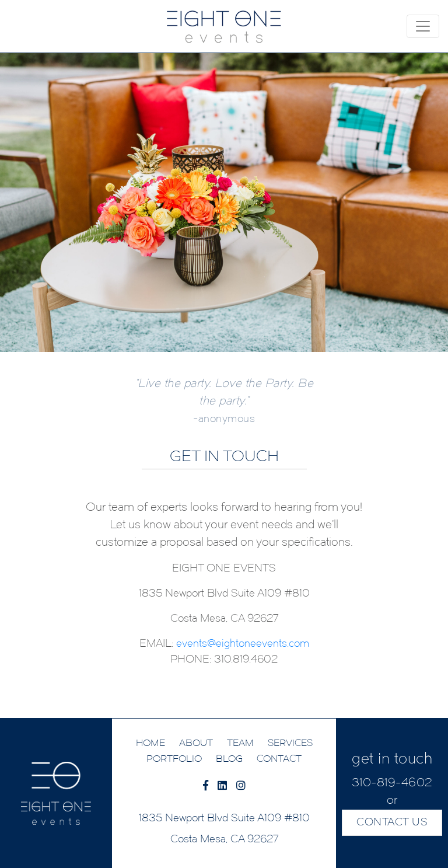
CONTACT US (392, 823)
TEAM (240, 744)
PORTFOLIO (174, 759)
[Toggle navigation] (423, 26)
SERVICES (290, 744)
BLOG (229, 759)
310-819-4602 (392, 783)
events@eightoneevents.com (243, 644)
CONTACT (279, 759)
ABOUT (196, 744)
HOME (150, 744)
